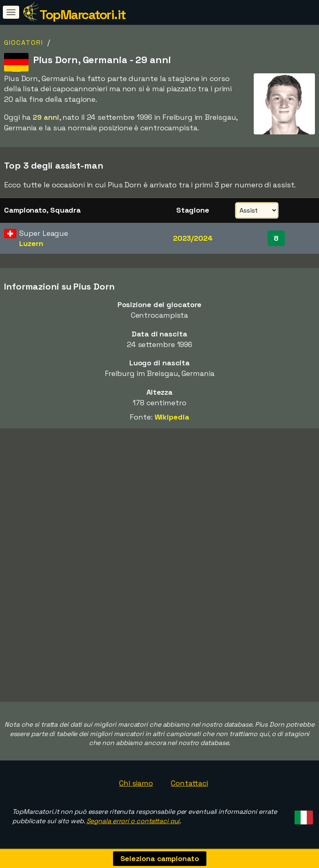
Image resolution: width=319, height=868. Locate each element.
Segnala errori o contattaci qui (133, 821)
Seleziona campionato (160, 858)
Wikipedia (172, 417)
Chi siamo (136, 783)
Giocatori (24, 43)
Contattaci (189, 783)
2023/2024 (193, 238)
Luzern (31, 243)
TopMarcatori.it (83, 15)
